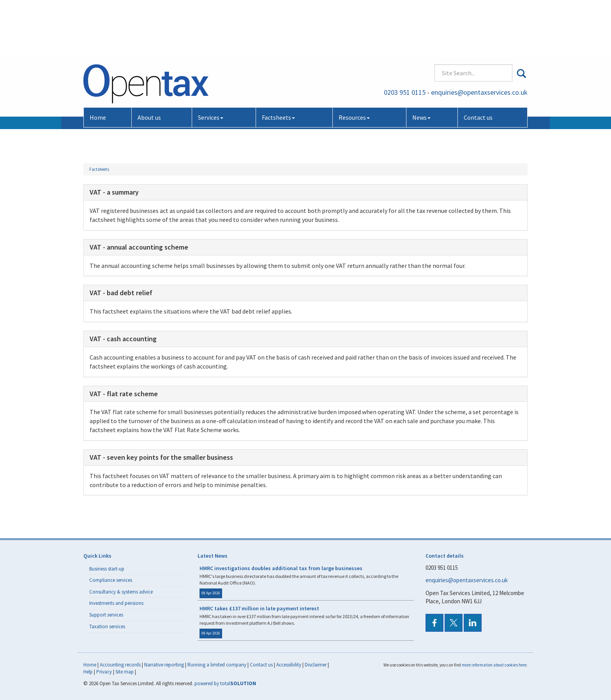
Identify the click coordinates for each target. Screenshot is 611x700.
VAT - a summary (114, 192)
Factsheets (278, 62)
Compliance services (111, 580)
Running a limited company (217, 665)
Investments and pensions (116, 603)
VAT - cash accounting (123, 339)
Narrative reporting (164, 665)
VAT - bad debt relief (121, 293)
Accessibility (289, 665)
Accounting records (120, 665)
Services (211, 62)
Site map (124, 672)
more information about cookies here (494, 665)
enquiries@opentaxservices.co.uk (479, 37)
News (421, 62)
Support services (106, 615)
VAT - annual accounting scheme (139, 247)
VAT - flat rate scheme (124, 394)
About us (149, 62)
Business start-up (107, 569)
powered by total (225, 683)
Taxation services (107, 626)
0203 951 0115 (405, 37)
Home (98, 62)
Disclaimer (316, 665)
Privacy (104, 672)
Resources (354, 62)
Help (88, 672)
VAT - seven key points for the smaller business (161, 457)
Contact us (478, 62)
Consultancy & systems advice (121, 592)
